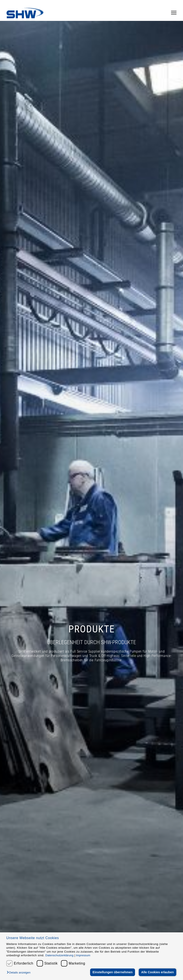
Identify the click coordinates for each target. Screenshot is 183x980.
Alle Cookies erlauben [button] (157, 972)
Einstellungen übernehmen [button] (113, 972)
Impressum (83, 955)
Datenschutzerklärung (59, 955)
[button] (20, 973)
